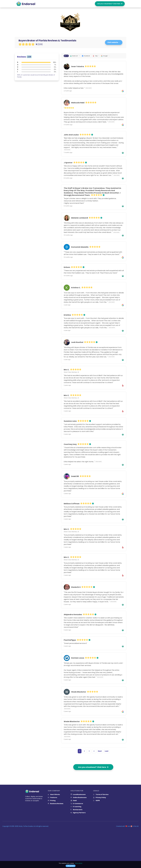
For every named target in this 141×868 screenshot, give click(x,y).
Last (107, 751)
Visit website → (114, 42)
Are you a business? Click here (110, 4)
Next (100, 751)
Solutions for (77, 791)
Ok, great (71, 866)
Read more (89, 88)
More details (79, 863)
